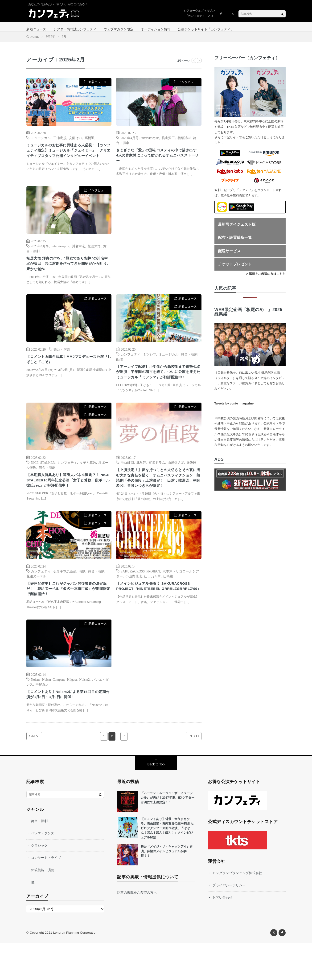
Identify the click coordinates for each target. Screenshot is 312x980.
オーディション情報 (156, 29)
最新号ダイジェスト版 (237, 229)
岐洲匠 (192, 484)
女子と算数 (88, 484)
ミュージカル (41, 142)
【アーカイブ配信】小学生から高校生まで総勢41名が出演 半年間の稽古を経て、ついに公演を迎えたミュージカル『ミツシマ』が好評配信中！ (158, 389)
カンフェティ (131, 366)
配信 (119, 371)
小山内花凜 (134, 608)
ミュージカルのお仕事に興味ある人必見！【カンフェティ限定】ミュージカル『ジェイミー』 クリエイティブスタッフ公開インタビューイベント (68, 160)
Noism (35, 714)
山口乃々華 (152, 608)
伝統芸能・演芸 (43, 907)
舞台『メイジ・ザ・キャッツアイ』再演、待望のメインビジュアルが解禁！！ (167, 888)
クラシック (39, 882)
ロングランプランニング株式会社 (237, 910)
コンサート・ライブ (46, 894)
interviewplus (150, 142)
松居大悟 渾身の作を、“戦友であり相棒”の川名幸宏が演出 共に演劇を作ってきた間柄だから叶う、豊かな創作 (69, 274)
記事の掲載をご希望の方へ (137, 929)
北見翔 (141, 484)
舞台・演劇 (62, 361)
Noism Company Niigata (60, 714)
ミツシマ (150, 366)
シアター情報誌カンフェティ (75, 29)
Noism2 (84, 714)
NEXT (188, 773)
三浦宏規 (60, 142)
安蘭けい (75, 142)
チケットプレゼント (235, 269)
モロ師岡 (127, 484)
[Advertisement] (159, 243)
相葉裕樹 (184, 142)
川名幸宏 (78, 255)
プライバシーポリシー (229, 922)
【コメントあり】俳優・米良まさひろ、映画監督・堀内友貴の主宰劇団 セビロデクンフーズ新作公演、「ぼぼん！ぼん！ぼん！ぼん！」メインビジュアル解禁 (167, 865)
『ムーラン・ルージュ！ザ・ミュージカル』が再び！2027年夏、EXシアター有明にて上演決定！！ (168, 834)
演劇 (82, 603)
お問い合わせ (222, 934)
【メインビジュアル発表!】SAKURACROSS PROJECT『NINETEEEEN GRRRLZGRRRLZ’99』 (157, 622)
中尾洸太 (42, 719)
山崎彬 (168, 608)
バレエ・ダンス (43, 870)
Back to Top (156, 801)
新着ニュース (36, 29)
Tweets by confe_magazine (234, 408)
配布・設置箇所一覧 (235, 242)
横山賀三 (168, 142)
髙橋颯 (90, 142)
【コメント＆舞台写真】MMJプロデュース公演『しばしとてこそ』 (68, 373)
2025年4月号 (130, 142)
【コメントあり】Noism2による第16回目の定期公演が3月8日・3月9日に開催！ (67, 730)
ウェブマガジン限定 (119, 29)
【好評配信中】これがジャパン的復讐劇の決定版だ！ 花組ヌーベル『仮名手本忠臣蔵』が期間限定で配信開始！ (68, 622)
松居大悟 (94, 255)
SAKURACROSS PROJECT (140, 603)
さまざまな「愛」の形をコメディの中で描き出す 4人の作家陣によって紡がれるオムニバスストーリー (158, 162)
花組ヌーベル (36, 608)
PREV (40, 773)
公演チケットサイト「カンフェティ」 (206, 29)
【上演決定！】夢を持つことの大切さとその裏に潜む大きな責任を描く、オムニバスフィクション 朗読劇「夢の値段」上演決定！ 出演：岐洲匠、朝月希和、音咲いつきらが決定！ (158, 504)
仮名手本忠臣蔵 (65, 603)
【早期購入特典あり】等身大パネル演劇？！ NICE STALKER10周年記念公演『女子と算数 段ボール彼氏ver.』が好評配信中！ (67, 506)
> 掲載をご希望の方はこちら (266, 278)
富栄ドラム (157, 484)
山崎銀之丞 (176, 484)
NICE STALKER (43, 484)
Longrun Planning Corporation (75, 969)
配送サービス (229, 256)
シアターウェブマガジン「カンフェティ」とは (199, 13)
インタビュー (188, 87)
